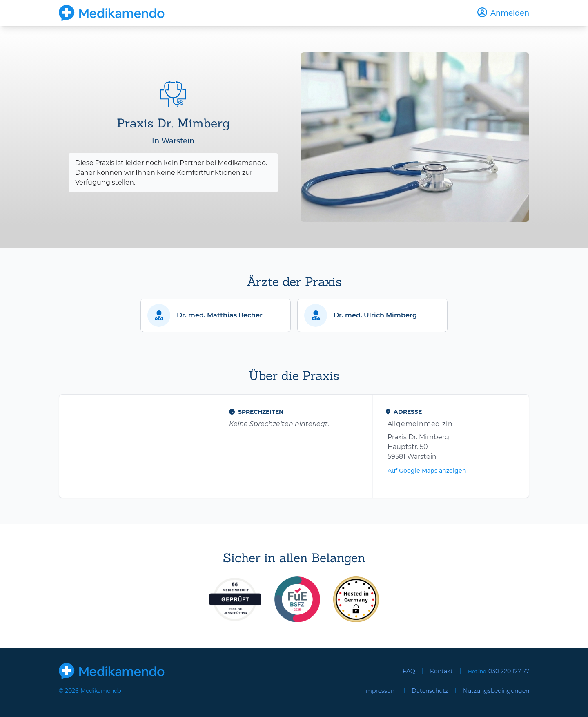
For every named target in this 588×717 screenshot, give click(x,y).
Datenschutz (430, 691)
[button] (216, 315)
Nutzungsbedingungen (496, 691)
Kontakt (441, 671)
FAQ (409, 671)
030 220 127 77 (509, 671)
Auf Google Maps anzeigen (427, 471)
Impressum (381, 691)
